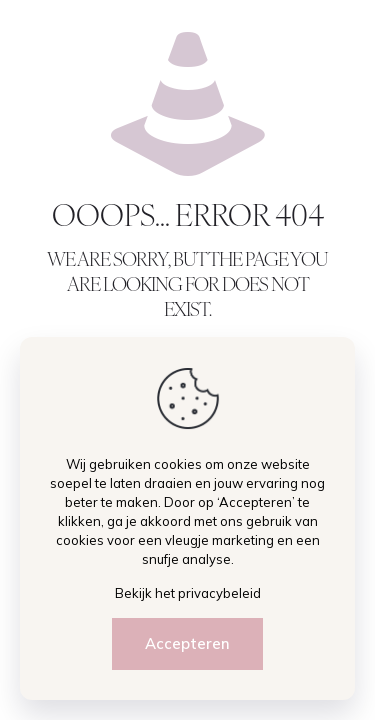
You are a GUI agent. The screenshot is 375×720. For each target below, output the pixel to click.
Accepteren (187, 643)
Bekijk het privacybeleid (188, 593)
